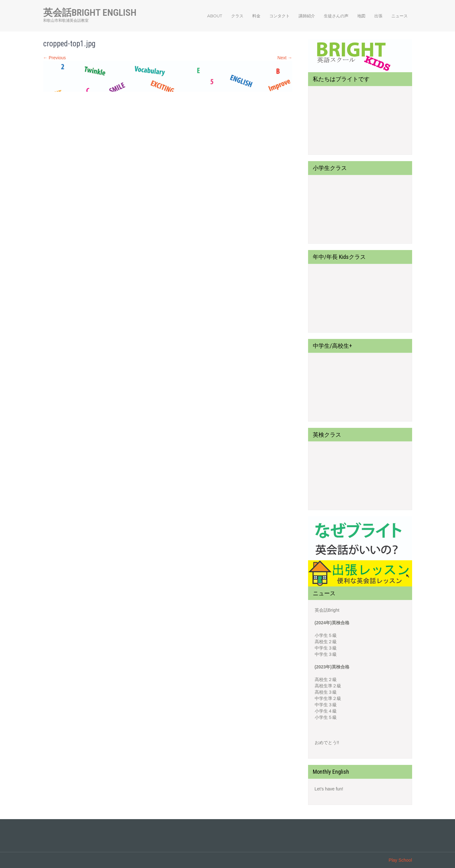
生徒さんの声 (336, 16)
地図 (361, 16)
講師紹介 (307, 16)
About (215, 16)
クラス (237, 16)
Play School (400, 860)
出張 (378, 16)
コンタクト (280, 16)
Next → (285, 58)
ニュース (400, 16)
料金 (256, 16)
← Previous (55, 58)
